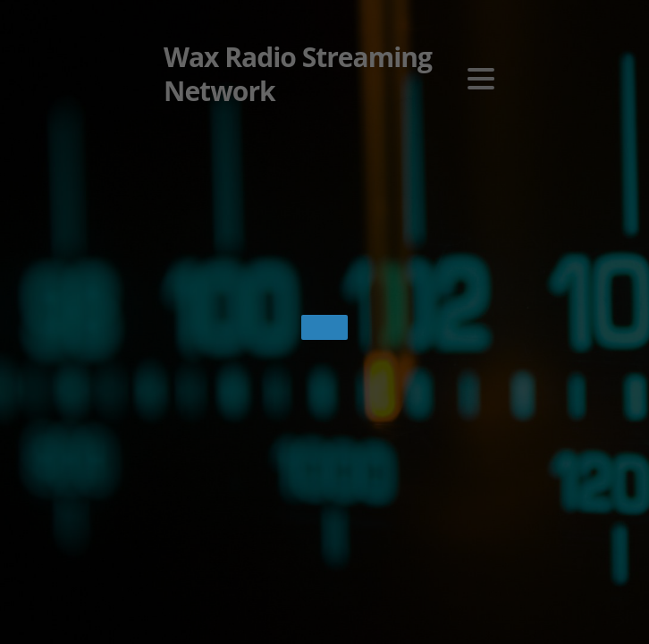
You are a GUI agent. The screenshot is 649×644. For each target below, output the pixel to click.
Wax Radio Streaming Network (298, 74)
